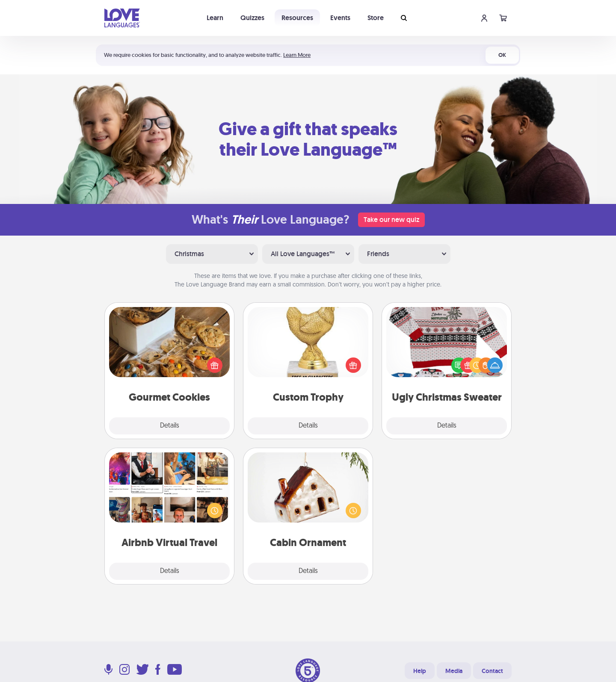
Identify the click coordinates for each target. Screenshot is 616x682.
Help (420, 671)
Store (376, 18)
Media (454, 671)
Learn (215, 18)
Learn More (297, 55)
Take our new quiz (391, 220)
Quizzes (252, 18)
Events (340, 18)
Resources (297, 18)
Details (170, 426)
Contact (492, 671)
